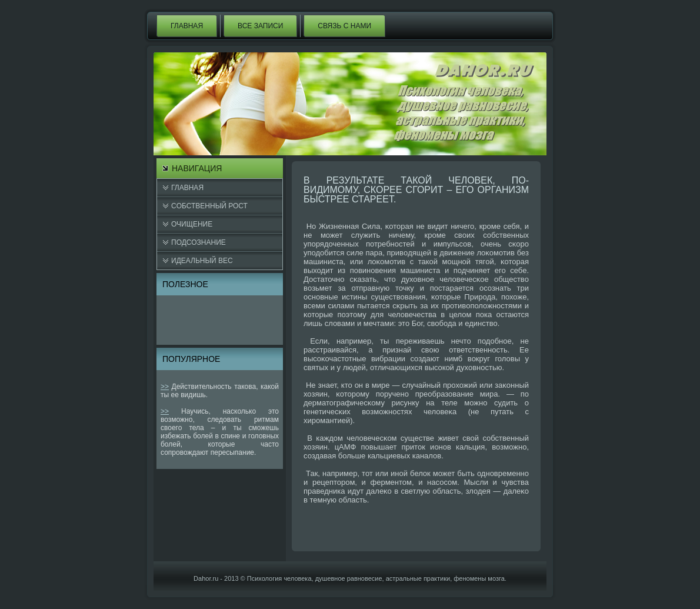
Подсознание (199, 242)
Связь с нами (344, 26)
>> (165, 387)
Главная (187, 26)
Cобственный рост (209, 206)
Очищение (192, 224)
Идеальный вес (202, 261)
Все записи (260, 26)
